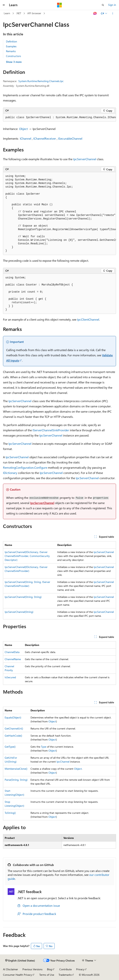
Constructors (13, 56)
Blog (49, 969)
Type (44, 747)
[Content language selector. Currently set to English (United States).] (20, 961)
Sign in (112, 5)
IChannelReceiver (45, 138)
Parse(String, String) (16, 780)
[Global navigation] (4, 5)
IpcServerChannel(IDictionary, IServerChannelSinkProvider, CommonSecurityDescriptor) (27, 556)
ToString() (10, 813)
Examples (11, 46)
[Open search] (103, 5)
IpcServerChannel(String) (19, 612)
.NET (19, 13)
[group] (59, 118)
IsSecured (10, 677)
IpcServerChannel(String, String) (23, 597)
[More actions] (113, 13)
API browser (34, 13)
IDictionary (10, 473)
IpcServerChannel (85, 159)
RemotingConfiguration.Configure (25, 467)
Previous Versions (32, 969)
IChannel (26, 138)
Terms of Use (47, 975)
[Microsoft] (59, 5)
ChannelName (13, 659)
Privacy (80, 969)
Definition (12, 41)
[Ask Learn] (95, 13)
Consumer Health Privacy (17, 975)
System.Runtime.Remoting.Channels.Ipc (41, 81)
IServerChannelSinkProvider (51, 430)
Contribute (65, 969)
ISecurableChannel (70, 138)
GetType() (10, 747)
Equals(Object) (13, 717)
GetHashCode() (13, 736)
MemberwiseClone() (16, 769)
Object (23, 129)
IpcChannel (63, 762)
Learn (7, 13)
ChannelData (12, 652)
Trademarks (65, 975)
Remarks (11, 51)
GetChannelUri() (14, 728)
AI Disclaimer (10, 969)
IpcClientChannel (88, 319)
